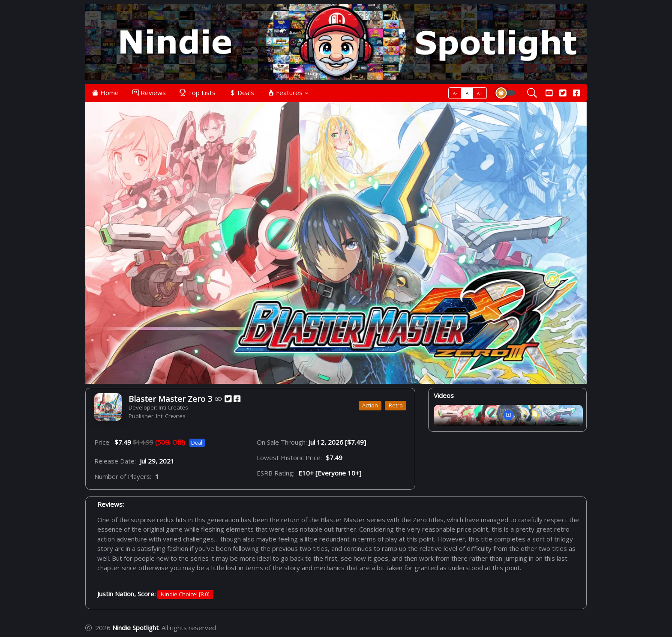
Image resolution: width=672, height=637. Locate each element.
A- (455, 93)
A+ (480, 93)
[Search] (532, 93)
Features (285, 93)
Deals (242, 93)
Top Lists (198, 93)
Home (105, 93)
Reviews (149, 93)
